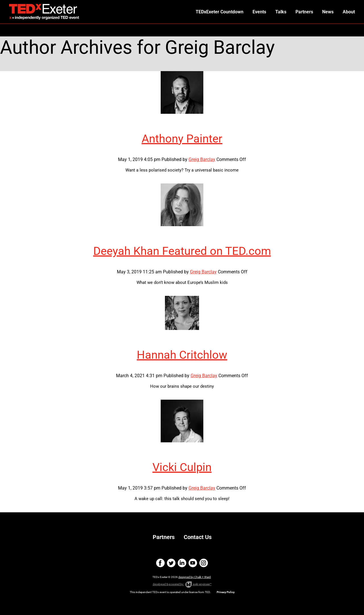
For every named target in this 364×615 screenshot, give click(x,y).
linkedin (182, 563)
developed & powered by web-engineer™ (182, 585)
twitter (171, 563)
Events (259, 12)
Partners (304, 12)
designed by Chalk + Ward (195, 577)
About (349, 12)
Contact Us (198, 537)
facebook (160, 563)
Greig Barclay (202, 159)
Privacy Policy (226, 592)
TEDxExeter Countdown (220, 12)
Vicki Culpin (182, 467)
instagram (204, 563)
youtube (193, 563)
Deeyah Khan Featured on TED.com (182, 251)
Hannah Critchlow (182, 355)
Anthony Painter (182, 139)
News (328, 12)
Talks (281, 12)
